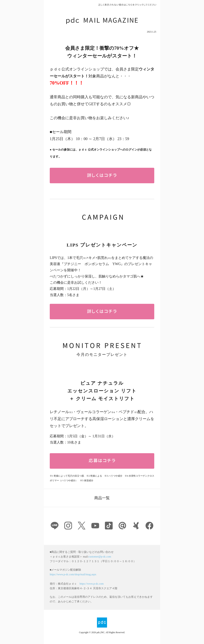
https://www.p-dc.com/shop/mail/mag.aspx (73, 574)
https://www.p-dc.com (92, 584)
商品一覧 (102, 498)
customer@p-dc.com (100, 557)
